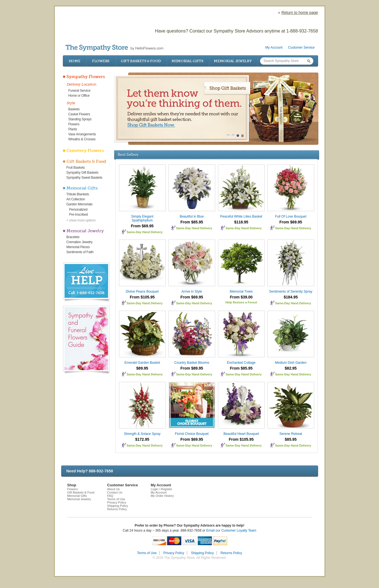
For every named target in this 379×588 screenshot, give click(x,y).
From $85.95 (192, 222)
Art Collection (76, 199)
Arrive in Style (192, 291)
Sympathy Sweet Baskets (84, 178)
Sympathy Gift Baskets (82, 173)
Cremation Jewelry (80, 242)
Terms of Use (116, 499)
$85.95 (291, 439)
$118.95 (241, 222)
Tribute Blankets (78, 194)
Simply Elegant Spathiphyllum (142, 218)
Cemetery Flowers (85, 151)
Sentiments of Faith (80, 252)
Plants (73, 129)
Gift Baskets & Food (141, 61)
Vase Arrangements (82, 134)
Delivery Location (82, 84)
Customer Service (301, 48)
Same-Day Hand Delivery (145, 232)
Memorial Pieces (78, 247)
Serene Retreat (291, 434)
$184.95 (291, 297)
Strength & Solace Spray (142, 434)
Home (75, 61)
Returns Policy (117, 509)
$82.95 (291, 368)
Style (71, 103)
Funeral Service (80, 91)
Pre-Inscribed (79, 215)
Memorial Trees (241, 291)
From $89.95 (192, 368)
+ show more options (81, 220)
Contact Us (115, 492)
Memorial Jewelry (233, 61)
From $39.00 (241, 297)
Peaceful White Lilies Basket (241, 216)
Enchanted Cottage (241, 363)
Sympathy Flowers (86, 77)
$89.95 (142, 368)
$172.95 (142, 439)
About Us (113, 489)
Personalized (78, 210)
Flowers (101, 61)
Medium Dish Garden (291, 363)
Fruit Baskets (76, 168)
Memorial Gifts (188, 61)
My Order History (162, 496)
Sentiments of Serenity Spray (291, 291)
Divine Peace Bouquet (142, 291)
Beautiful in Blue (192, 216)
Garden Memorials (80, 204)
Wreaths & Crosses (82, 139)
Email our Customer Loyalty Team (231, 530)
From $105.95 (142, 297)
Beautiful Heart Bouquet (241, 434)
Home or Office (79, 96)
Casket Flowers (79, 114)
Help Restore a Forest (241, 302)
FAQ (110, 496)
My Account (274, 48)
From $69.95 (142, 226)
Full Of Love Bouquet (291, 216)
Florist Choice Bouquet (192, 434)
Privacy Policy (117, 502)
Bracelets (73, 237)
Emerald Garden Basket (142, 363)
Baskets (74, 109)
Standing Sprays (80, 119)
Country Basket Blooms (192, 363)
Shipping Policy (117, 506)
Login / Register (161, 489)
